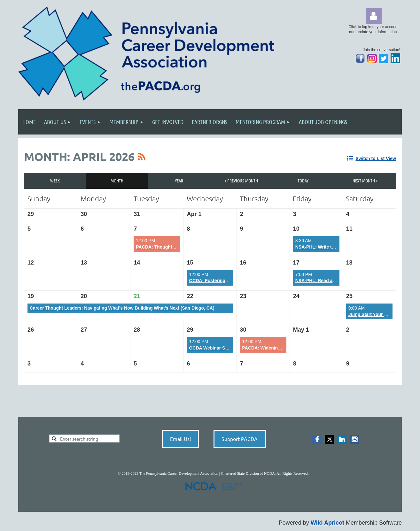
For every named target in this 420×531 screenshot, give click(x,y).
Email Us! (180, 439)
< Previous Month (241, 181)
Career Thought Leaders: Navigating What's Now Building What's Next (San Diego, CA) (122, 308)
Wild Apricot (327, 523)
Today (303, 181)
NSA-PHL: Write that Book (323, 247)
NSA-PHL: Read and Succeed (327, 281)
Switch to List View (376, 158)
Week (55, 181)
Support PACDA (240, 439)
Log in (374, 16)
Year (179, 181)
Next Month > (365, 181)
